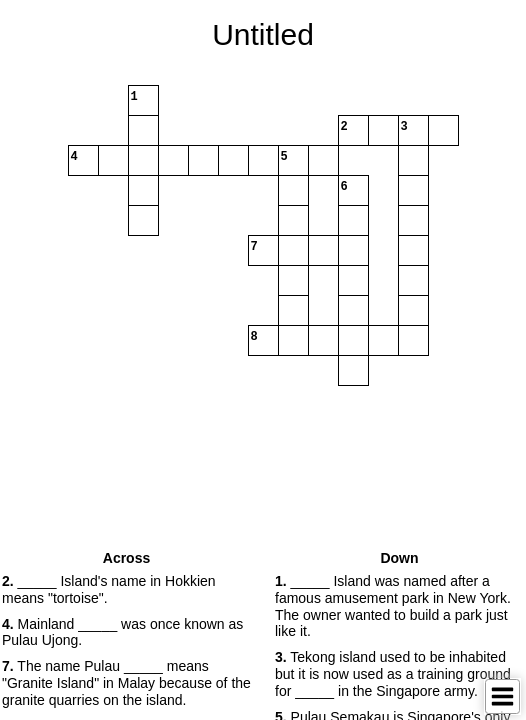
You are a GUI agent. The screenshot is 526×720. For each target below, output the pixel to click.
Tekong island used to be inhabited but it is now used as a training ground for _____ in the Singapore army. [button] (393, 674)
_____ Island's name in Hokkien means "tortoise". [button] (109, 589)
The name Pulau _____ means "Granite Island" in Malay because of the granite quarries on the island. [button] (126, 683)
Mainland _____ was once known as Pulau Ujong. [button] (122, 632)
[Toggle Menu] (502, 696)
